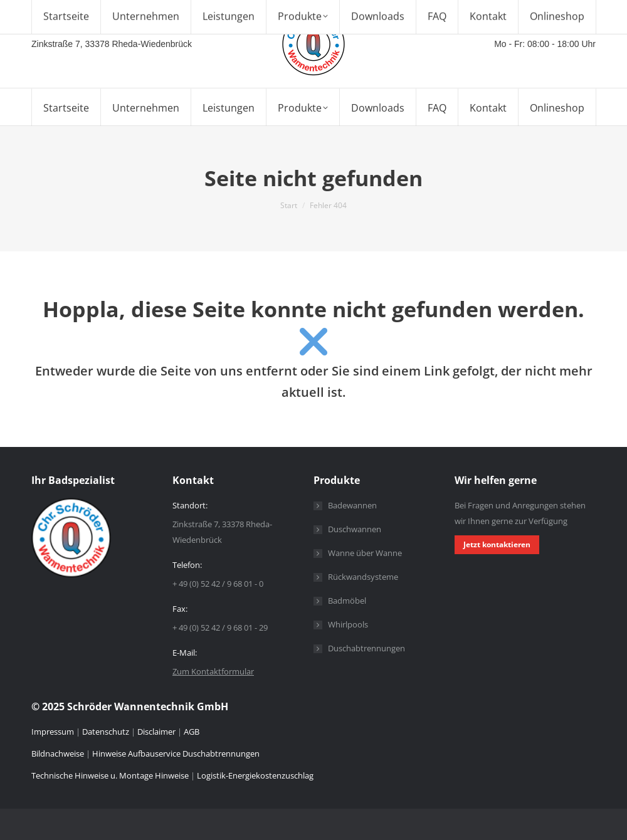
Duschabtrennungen (366, 648)
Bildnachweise (58, 753)
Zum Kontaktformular (213, 671)
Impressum (54, 732)
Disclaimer (156, 732)
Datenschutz (106, 732)
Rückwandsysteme (363, 577)
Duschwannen (355, 529)
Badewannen (352, 505)
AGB (192, 732)
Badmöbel (347, 601)
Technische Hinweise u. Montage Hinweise (111, 775)
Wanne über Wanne (365, 553)
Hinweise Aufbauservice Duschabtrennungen (176, 753)
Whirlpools (348, 624)
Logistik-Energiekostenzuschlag (255, 775)
